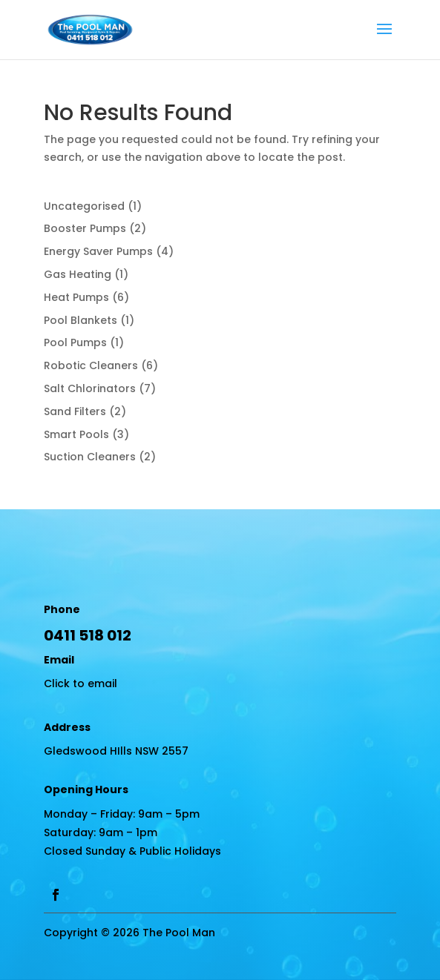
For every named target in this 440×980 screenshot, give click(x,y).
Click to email (81, 683)
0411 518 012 (88, 635)
